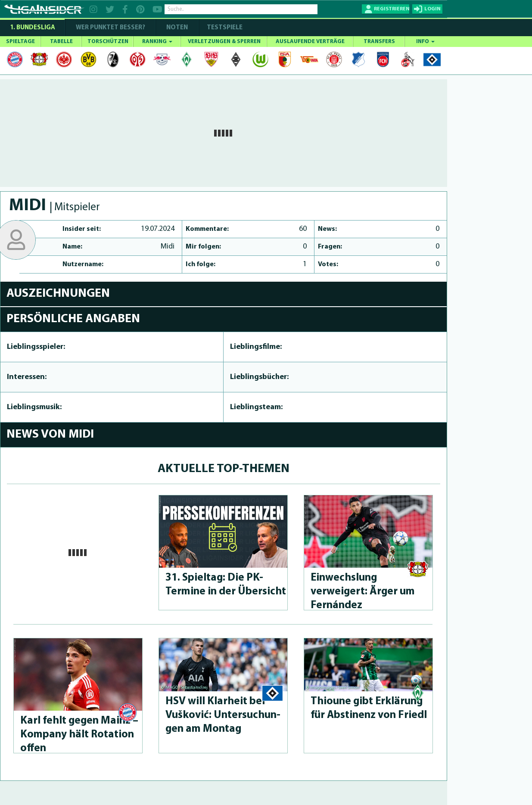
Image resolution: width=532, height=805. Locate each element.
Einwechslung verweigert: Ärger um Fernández (363, 592)
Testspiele (224, 28)
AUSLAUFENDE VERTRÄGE (310, 42)
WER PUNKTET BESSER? (110, 28)
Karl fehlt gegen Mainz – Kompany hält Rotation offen (79, 735)
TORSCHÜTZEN (108, 42)
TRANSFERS (379, 42)
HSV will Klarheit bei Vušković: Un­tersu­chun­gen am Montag (223, 715)
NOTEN (177, 28)
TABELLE (61, 42)
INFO (425, 42)
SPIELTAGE (20, 42)
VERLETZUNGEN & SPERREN (224, 42)
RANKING (157, 42)
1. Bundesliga (33, 28)
